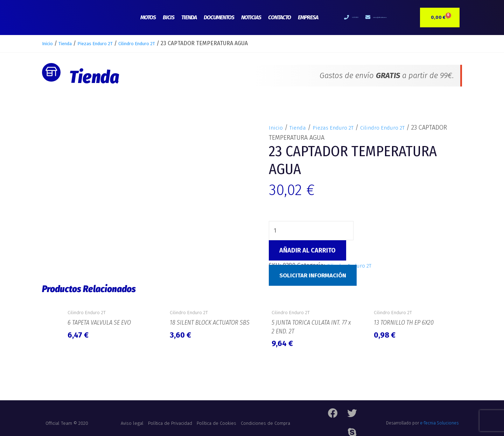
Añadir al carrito (307, 251)
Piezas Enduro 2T (107, 43)
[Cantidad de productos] (314, 231)
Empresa (308, 17)
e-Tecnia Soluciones (439, 420)
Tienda (189, 17)
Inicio (49, 43)
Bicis (169, 17)
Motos (148, 17)
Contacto (279, 17)
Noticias (251, 17)
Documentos (219, 17)
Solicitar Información (315, 277)
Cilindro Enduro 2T (159, 43)
